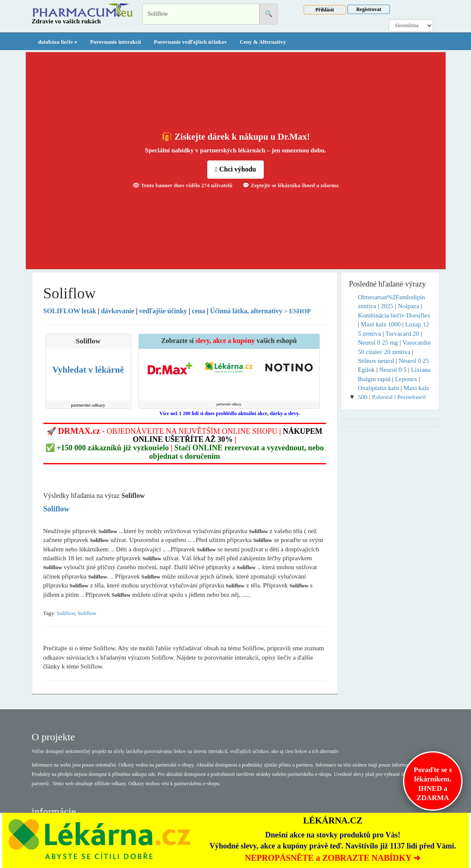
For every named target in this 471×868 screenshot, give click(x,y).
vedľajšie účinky (163, 311)
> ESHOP (298, 311)
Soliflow (66, 613)
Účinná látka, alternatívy (246, 311)
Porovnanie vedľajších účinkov (190, 42)
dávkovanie (118, 311)
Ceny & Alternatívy (263, 42)
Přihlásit (325, 10)
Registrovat (369, 9)
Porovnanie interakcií (116, 42)
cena (199, 311)
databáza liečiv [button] (58, 42)
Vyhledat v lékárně (88, 370)
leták (71, 311)
